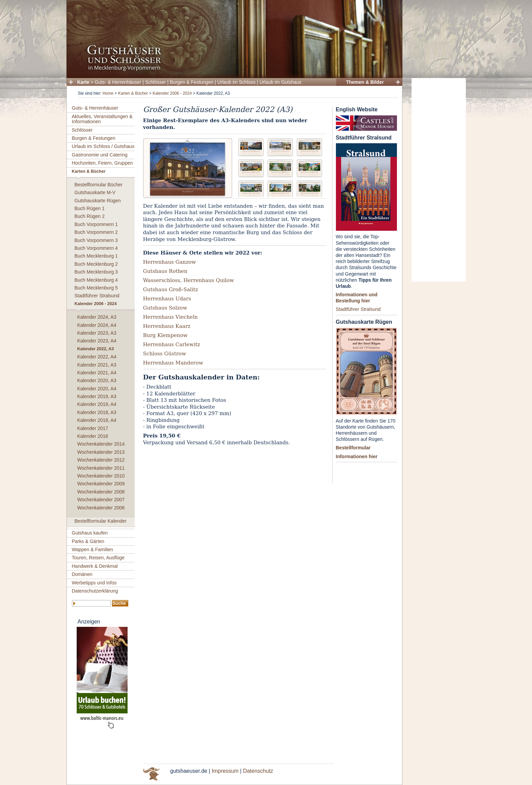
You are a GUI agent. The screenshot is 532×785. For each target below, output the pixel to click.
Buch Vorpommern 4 (96, 248)
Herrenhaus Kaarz (167, 326)
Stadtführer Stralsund (97, 296)
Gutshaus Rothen (165, 271)
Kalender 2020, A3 (97, 380)
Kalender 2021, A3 (97, 365)
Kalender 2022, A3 (96, 349)
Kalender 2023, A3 (97, 333)
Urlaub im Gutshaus (281, 82)
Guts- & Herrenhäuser (118, 82)
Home (108, 93)
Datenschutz (258, 771)
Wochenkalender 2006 (101, 508)
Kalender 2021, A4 (97, 373)
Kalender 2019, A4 (97, 404)
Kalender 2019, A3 (97, 396)
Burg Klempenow (165, 335)
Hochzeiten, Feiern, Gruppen (102, 163)
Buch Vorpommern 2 (96, 232)
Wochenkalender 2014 (101, 444)
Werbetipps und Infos (94, 583)
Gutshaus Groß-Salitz (171, 289)
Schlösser (156, 82)
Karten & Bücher (133, 93)
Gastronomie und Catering (100, 155)
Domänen (82, 574)
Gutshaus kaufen (90, 533)
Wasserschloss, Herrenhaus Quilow (189, 280)
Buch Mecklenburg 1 (96, 256)
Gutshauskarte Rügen (98, 201)
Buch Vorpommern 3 (96, 240)
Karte (83, 82)
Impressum (225, 771)
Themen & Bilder (365, 82)
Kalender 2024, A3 (97, 317)
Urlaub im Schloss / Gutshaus (103, 146)
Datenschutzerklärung (95, 591)
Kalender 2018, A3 (97, 412)
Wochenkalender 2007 (101, 500)
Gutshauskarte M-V (95, 192)
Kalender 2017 (93, 428)
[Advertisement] (439, 180)
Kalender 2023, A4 (97, 341)
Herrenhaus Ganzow (170, 262)
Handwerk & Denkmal (95, 566)
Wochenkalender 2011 (101, 468)
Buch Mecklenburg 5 (96, 288)
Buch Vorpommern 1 (96, 224)
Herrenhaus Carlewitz (172, 344)
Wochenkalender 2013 (101, 452)
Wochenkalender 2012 (101, 460)
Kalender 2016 (93, 436)
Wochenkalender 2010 (101, 476)
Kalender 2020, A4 (97, 389)
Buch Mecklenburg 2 (96, 264)
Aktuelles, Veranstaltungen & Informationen (102, 119)
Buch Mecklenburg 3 (96, 272)
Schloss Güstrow (165, 354)
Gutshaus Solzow (165, 308)
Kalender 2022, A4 (97, 357)
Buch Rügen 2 (90, 216)
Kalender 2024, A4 (97, 325)
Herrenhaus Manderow (173, 363)
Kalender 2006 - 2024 (172, 93)
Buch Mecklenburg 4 (96, 280)
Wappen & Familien (93, 549)
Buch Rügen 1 (90, 208)
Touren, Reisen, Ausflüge (98, 558)
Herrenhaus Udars (167, 299)
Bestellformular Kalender (101, 521)
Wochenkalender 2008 (101, 492)
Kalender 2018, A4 (97, 420)
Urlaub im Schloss (236, 82)
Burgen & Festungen (192, 82)
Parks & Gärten (88, 541)
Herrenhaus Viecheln (170, 317)
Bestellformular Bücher (99, 185)
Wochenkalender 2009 (101, 484)
